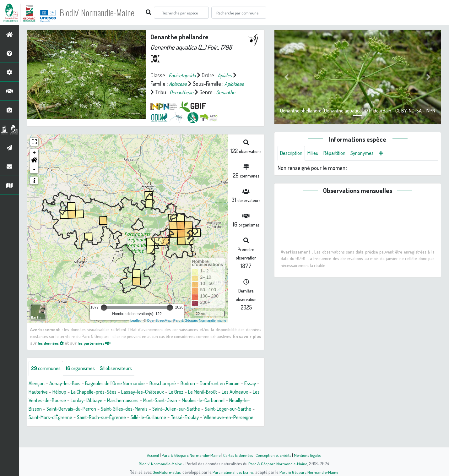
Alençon (38, 392)
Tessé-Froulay (44, 435)
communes (47, 377)
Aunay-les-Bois (68, 392)
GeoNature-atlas (165, 472)
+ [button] (34, 161)
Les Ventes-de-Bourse (89, 409)
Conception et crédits (274, 455)
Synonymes (370, 153)
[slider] (104, 316)
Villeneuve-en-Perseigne (93, 435)
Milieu (316, 153)
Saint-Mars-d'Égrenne (128, 426)
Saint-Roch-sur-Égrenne (184, 426)
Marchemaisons (176, 409)
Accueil (149, 455)
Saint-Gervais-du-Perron (132, 418)
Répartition (340, 153)
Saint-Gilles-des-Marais (190, 418)
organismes (85, 377)
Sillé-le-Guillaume (236, 426)
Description (293, 153)
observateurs (124, 377)
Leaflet (135, 329)
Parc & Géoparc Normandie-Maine (189, 455)
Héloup (84, 401)
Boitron (204, 392)
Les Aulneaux (43, 409)
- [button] (34, 178)
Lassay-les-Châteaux (176, 401)
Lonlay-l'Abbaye (136, 409)
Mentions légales (310, 455)
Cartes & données (237, 455)
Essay (38, 401)
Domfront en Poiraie (239, 392)
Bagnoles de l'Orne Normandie (124, 392)
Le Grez (212, 401)
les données (52, 351)
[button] (34, 170)
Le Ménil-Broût (241, 401)
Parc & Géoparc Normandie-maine (200, 329)
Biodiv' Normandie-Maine (103, 13)
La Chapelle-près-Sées (122, 401)
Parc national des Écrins (233, 472)
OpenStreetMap (159, 329)
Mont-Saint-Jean (217, 409)
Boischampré (177, 392)
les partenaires (100, 351)
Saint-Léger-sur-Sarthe (74, 426)
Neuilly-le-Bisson (81, 418)
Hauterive (60, 401)
